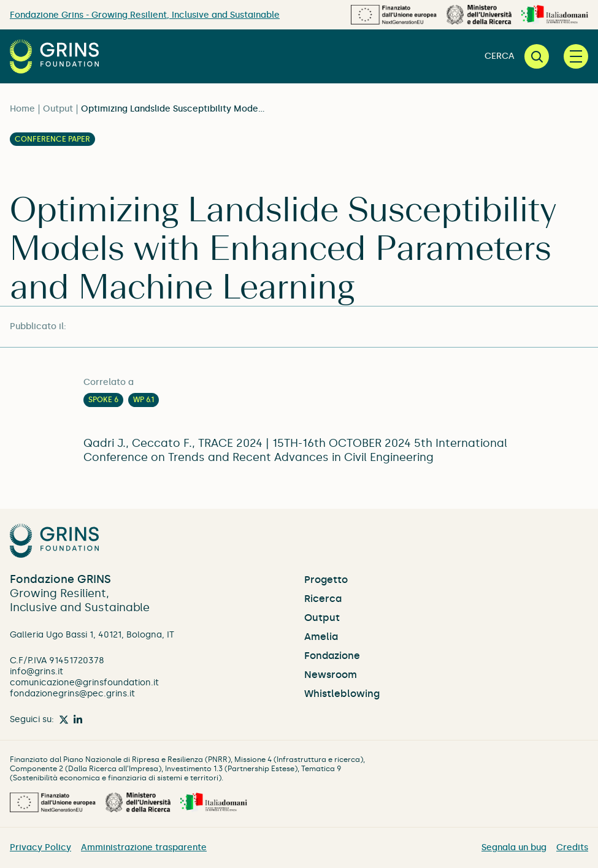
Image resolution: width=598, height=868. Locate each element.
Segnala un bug (514, 847)
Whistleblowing (342, 694)
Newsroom (331, 675)
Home (22, 109)
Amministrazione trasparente (144, 847)
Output (58, 109)
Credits (572, 847)
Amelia (321, 637)
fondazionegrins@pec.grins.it (72, 694)
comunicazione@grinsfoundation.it (84, 683)
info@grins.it (36, 672)
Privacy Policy (40, 847)
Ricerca (323, 599)
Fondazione (332, 656)
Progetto (326, 580)
